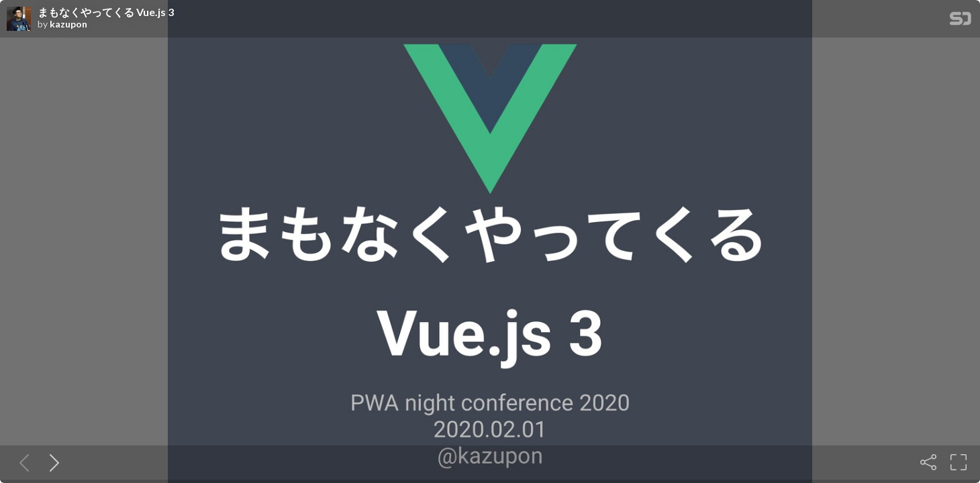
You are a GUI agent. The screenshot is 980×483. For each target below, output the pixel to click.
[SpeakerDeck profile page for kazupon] (19, 19)
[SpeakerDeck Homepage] (961, 21)
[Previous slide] (21, 462)
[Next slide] (52, 462)
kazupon (68, 24)
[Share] (928, 462)
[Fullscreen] (959, 462)
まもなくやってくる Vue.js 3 (106, 12)
